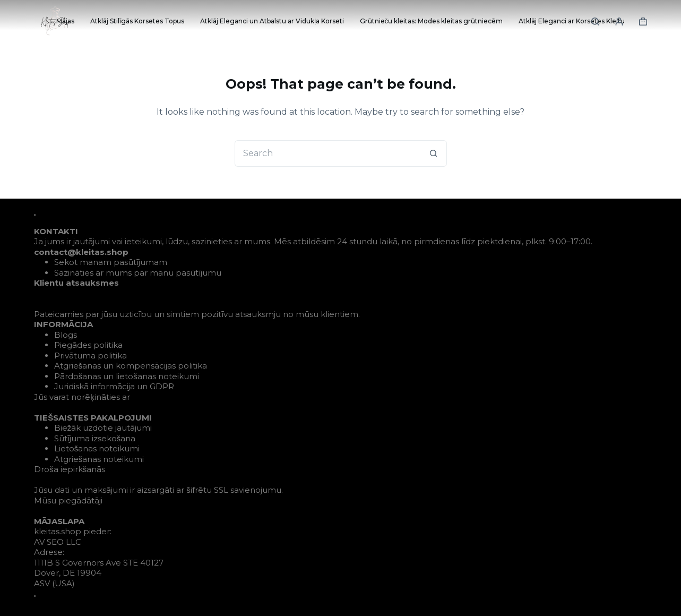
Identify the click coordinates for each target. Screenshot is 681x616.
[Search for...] (327, 153)
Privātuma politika (90, 356)
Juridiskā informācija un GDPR (114, 386)
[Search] (595, 22)
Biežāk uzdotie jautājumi (103, 428)
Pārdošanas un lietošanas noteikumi (127, 376)
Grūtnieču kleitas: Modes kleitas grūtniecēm (431, 21)
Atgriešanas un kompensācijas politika (131, 366)
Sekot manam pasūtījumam (111, 262)
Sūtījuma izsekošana (95, 438)
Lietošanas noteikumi (97, 448)
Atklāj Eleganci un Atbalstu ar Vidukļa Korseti (272, 21)
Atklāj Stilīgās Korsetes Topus (137, 21)
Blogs (66, 335)
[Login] (619, 22)
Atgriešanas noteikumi (99, 459)
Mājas (65, 21)
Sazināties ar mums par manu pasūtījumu (138, 273)
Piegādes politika (88, 345)
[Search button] (434, 153)
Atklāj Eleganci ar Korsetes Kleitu (572, 21)
